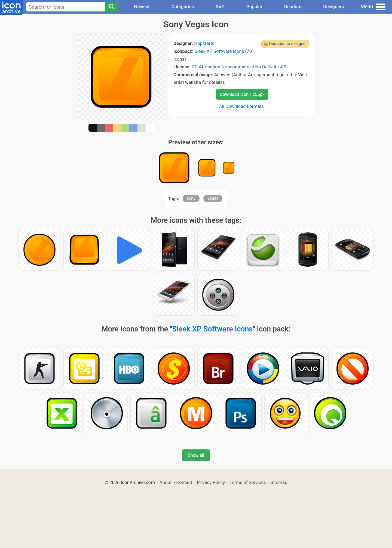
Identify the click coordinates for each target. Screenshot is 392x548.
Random (293, 7)
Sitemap (279, 482)
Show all (196, 455)
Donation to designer (288, 44)
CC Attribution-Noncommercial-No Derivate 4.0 (239, 67)
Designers (333, 7)
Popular (254, 7)
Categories (183, 7)
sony (191, 198)
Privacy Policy (211, 482)
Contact (184, 482)
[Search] (111, 7)
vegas (213, 198)
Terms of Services (248, 482)
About (166, 482)
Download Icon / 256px (242, 94)
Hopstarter (205, 43)
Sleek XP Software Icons (219, 51)
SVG (220, 7)
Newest (142, 7)
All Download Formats (242, 106)
